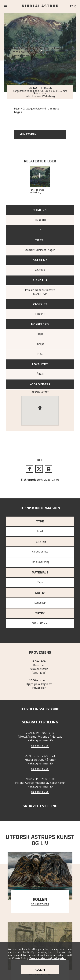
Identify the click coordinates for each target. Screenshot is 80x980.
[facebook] (30, 469)
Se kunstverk (40, 904)
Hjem (17, 109)
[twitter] (39, 469)
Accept (40, 970)
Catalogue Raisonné (34, 109)
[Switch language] (73, 6)
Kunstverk (28, 134)
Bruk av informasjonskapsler (47, 959)
